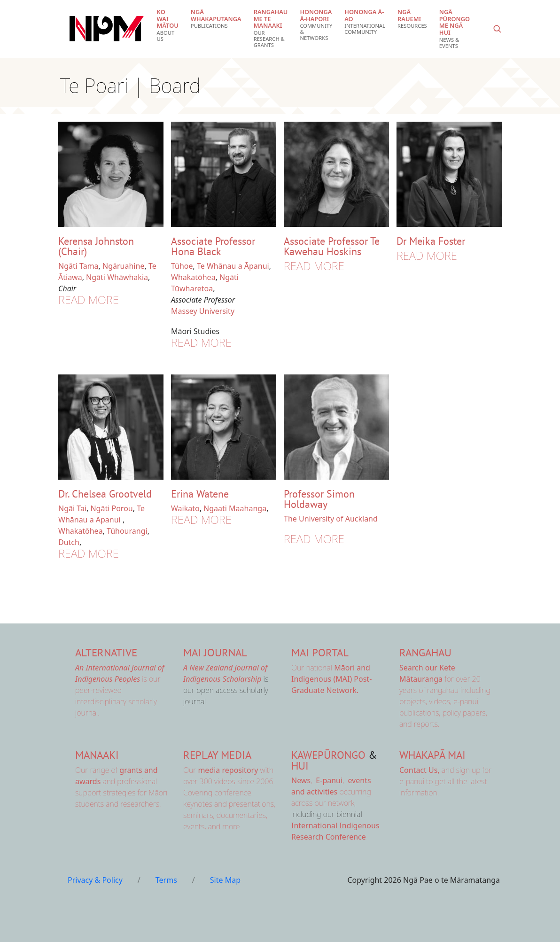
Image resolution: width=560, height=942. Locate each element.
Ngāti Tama (78, 266)
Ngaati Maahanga (235, 508)
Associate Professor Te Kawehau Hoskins (332, 246)
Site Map (225, 880)
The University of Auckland (331, 519)
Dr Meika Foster (431, 241)
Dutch (69, 542)
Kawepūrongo (328, 755)
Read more (89, 300)
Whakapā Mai (432, 755)
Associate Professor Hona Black (213, 246)
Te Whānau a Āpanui (233, 266)
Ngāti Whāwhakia (117, 277)
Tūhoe (182, 266)
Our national (331, 679)
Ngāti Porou (111, 508)
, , (319, 780)
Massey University (203, 311)
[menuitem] (168, 25)
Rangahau (425, 652)
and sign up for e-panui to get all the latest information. (445, 781)
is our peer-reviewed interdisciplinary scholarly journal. (120, 690)
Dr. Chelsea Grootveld (105, 494)
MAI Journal (215, 652)
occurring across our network (331, 792)
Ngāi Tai (72, 508)
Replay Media (217, 755)
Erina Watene (200, 494)
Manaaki (97, 755)
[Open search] (497, 29)
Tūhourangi (127, 531)
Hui (300, 766)
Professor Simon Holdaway (319, 499)
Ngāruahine (123, 266)
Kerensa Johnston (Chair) (96, 246)
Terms (166, 880)
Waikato (185, 508)
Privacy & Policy (95, 880)
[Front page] (107, 29)
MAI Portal (320, 652)
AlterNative (106, 652)
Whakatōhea (193, 277)
